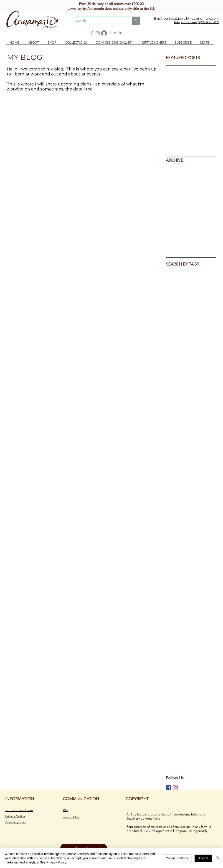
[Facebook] (92, 33)
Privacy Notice (15, 816)
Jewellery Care (16, 822)
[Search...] (99, 21)
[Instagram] (98, 33)
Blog (66, 810)
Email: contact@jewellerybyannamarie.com (186, 18)
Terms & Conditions (19, 810)
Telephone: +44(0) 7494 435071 (196, 22)
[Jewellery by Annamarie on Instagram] (175, 788)
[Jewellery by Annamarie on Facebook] (169, 788)
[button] (34, 43)
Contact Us (71, 817)
